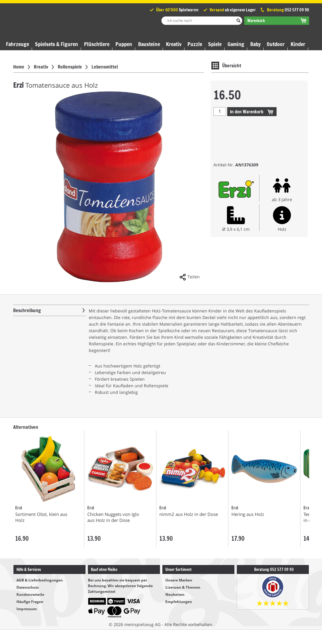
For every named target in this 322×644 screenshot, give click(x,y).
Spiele (215, 44)
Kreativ (174, 44)
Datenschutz (28, 587)
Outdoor (276, 44)
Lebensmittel (105, 67)
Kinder (298, 44)
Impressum (27, 609)
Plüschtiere (97, 44)
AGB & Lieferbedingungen (40, 580)
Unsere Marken (179, 580)
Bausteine (149, 44)
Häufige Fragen (30, 602)
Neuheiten (175, 594)
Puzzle (195, 44)
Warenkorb (252, 112)
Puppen (124, 44)
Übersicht (232, 66)
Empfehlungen (179, 602)
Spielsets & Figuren (57, 44)
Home (19, 67)
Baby (255, 44)
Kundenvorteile (30, 594)
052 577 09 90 (297, 10)
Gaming (236, 44)
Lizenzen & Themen (183, 587)
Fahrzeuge (17, 44)
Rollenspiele (70, 67)
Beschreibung (27, 310)
